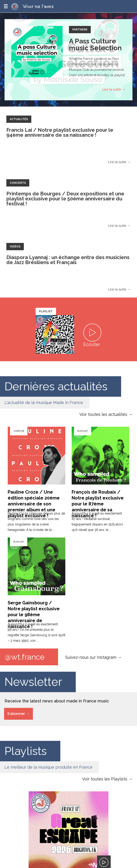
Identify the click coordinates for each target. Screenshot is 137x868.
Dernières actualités (56, 386)
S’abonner (16, 714)
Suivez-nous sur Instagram (91, 657)
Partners (80, 30)
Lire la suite (112, 89)
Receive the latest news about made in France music (57, 701)
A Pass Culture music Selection (95, 44)
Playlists (26, 751)
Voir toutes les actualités (103, 414)
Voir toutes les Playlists (105, 779)
